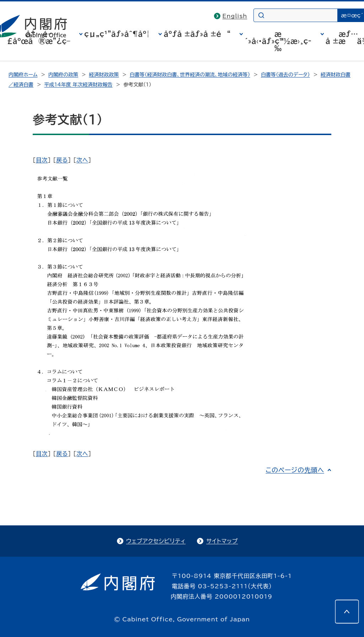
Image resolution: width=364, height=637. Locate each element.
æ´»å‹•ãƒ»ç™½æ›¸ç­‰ (278, 41)
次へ (82, 160)
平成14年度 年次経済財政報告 (78, 85)
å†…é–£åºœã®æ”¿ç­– (39, 37)
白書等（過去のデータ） (285, 75)
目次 (42, 160)
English (235, 16)
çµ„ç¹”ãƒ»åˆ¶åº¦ (117, 34)
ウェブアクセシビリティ (156, 541)
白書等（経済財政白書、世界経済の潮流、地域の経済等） (190, 75)
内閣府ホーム (23, 75)
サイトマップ (222, 541)
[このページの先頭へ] (347, 611)
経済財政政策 (104, 75)
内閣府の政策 (63, 75)
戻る (62, 160)
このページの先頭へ (295, 470)
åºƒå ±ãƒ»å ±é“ (197, 34)
